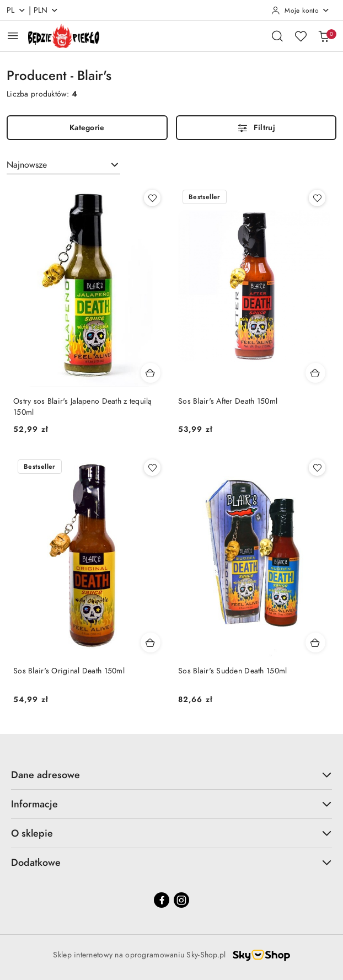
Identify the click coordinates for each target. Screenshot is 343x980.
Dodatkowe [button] (171, 862)
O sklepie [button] (171, 833)
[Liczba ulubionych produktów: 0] (301, 36)
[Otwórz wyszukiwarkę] (277, 36)
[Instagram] (181, 900)
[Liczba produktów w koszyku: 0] (324, 36)
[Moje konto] (301, 10)
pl (16, 10)
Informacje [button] (171, 804)
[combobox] (63, 165)
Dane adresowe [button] (171, 775)
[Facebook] (162, 900)
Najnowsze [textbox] (27, 165)
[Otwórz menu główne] (13, 36)
